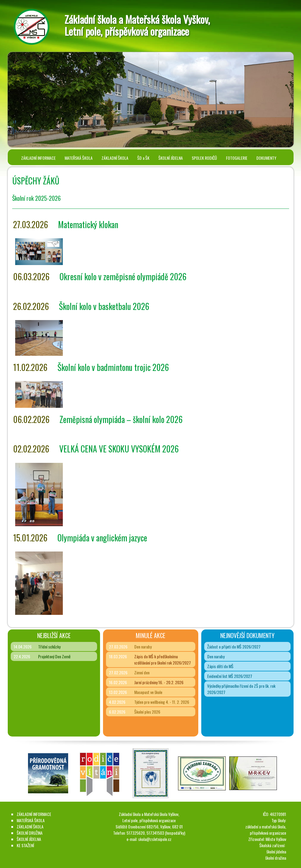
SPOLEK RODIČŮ (204, 158)
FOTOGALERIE (237, 158)
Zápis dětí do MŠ (220, 666)
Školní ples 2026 (147, 712)
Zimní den (142, 672)
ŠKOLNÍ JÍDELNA (171, 158)
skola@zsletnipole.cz (155, 839)
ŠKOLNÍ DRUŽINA (30, 833)
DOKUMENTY (266, 158)
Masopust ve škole (148, 692)
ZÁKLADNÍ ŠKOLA (115, 158)
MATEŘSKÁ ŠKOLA (79, 158)
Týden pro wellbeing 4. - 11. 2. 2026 (162, 702)
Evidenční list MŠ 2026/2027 (230, 676)
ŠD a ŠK (143, 158)
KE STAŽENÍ (25, 845)
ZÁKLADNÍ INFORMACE (38, 158)
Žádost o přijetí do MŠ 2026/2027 (234, 647)
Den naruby (143, 647)
